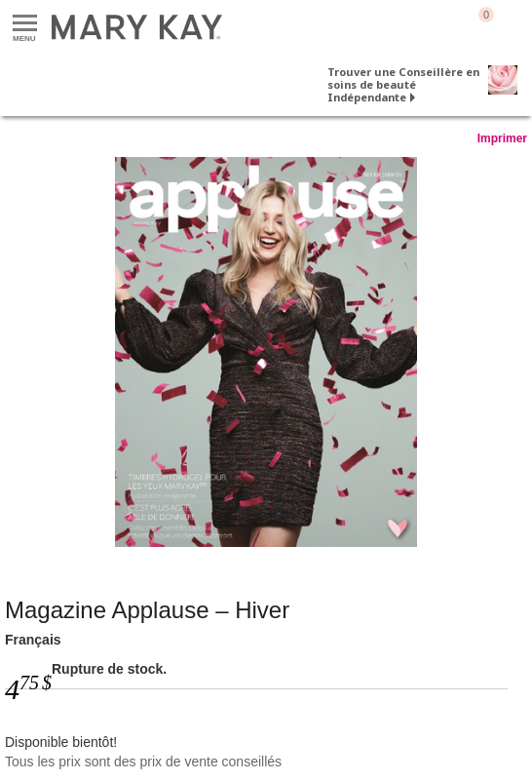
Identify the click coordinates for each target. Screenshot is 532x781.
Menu (25, 24)
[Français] (266, 352)
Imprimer (502, 138)
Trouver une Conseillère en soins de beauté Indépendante (403, 84)
